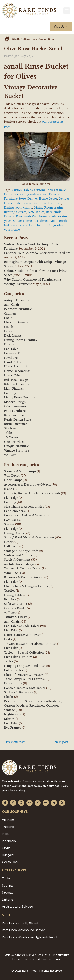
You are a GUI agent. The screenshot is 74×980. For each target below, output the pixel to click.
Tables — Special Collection (24, 653)
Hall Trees (11, 546)
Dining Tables (14, 595)
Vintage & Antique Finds (21, 551)
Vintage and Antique (18, 555)
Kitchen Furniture (17, 384)
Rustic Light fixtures (33, 225)
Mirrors (9, 719)
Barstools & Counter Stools (23, 577)
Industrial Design (16, 380)
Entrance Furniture (18, 353)
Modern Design (15, 402)
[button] (67, 11)
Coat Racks (12, 520)
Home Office (13, 375)
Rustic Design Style (17, 420)
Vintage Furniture (17, 451)
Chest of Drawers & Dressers (24, 675)
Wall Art (10, 455)
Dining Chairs (14, 533)
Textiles (9, 591)
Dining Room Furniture (21, 340)
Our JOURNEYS (15, 812)
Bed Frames (12, 728)
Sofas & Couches (16, 604)
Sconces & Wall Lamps (20, 471)
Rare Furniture (15, 415)
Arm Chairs (12, 622)
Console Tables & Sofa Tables (25, 688)
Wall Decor (12, 476)
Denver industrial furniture (42, 203)
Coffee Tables (13, 670)
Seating (9, 524)
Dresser (9, 344)
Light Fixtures (14, 389)
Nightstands (12, 714)
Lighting (10, 393)
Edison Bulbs (13, 683)
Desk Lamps (13, 336)
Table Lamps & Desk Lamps (24, 679)
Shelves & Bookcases (19, 692)
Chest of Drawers (16, 322)
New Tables (36, 212)
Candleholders (14, 511)
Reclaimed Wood (45, 221)
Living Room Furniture (21, 397)
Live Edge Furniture (18, 657)
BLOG (16, 39)
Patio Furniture (15, 411)
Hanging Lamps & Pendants (24, 666)
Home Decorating (17, 371)
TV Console (12, 437)
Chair (8, 318)
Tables (8, 433)
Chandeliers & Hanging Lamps (26, 586)
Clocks (9, 697)
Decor (8, 331)
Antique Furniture (17, 300)
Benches (10, 599)
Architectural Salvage (19, 564)
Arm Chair (12, 305)
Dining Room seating (49, 208)
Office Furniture (15, 406)
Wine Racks (12, 573)
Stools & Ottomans (17, 560)
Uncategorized (14, 442)
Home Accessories (17, 366)
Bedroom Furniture (18, 309)
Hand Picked (13, 362)
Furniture (11, 358)
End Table (11, 349)
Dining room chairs (18, 208)
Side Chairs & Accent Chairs (24, 507)
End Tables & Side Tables (22, 626)
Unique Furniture (16, 446)
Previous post (15, 742)
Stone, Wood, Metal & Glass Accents (29, 537)
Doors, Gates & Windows (21, 635)
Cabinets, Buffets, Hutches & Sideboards (32, 493)
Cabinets (10, 314)
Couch (9, 327)
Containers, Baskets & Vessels (24, 515)
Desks (8, 639)
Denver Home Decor (42, 199)
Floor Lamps (13, 480)
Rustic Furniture (15, 424)
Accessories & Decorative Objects (27, 485)
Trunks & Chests (15, 617)
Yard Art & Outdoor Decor (22, 568)
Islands (9, 489)
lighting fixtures (15, 212)
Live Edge (11, 498)
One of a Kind (14, 608)
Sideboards (12, 428)
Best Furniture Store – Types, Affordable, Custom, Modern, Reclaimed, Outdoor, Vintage (33, 706)
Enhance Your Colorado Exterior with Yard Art (37, 253)
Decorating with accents (30, 194)
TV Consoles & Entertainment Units (29, 644)
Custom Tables (22, 190)
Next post (62, 742)
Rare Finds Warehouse (32, 216)
